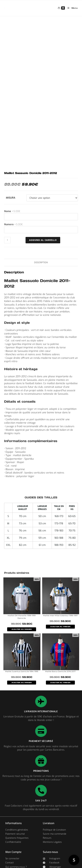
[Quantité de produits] (7, 240)
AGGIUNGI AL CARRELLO (43, 240)
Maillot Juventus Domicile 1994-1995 (22, 671)
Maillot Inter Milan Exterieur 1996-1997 (60, 616)
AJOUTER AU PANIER (22, 629)
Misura (11, 198)
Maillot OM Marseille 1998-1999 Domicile (22, 617)
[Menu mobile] (71, 8)
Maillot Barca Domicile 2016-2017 (60, 671)
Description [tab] (41, 262)
